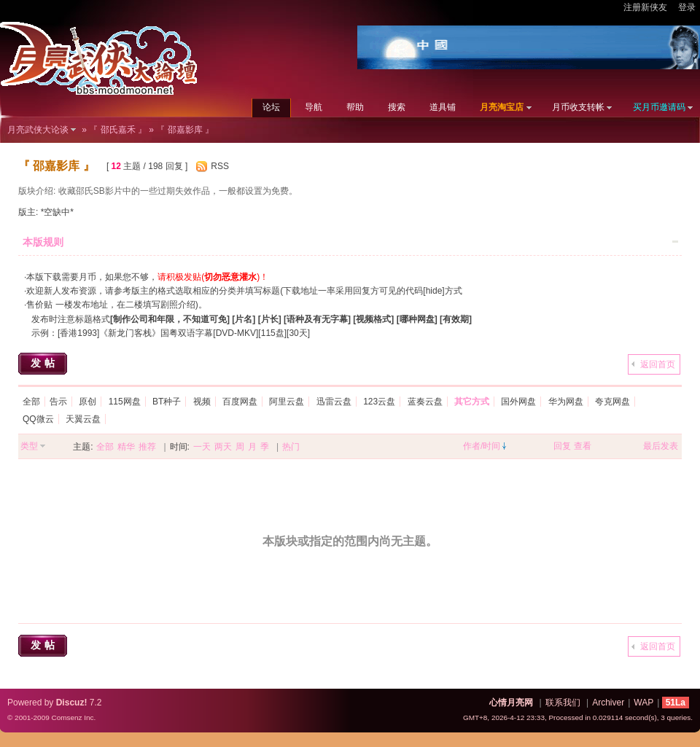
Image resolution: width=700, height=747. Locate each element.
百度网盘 (240, 402)
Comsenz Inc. (73, 717)
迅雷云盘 (334, 402)
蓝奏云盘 (425, 402)
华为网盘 (566, 402)
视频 (202, 402)
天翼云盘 (83, 419)
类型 (29, 446)
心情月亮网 (511, 703)
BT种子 (167, 402)
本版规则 (43, 242)
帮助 (355, 107)
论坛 (271, 107)
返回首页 (658, 364)
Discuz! (72, 703)
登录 (687, 7)
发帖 (44, 363)
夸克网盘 (612, 402)
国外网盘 (518, 402)
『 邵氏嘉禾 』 (118, 130)
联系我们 (563, 703)
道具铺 (443, 107)
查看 (583, 446)
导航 (314, 107)
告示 (58, 402)
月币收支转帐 (578, 107)
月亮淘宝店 (502, 107)
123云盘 (379, 402)
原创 (87, 402)
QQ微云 (38, 419)
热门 (291, 447)
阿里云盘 (287, 402)
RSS (220, 166)
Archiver (608, 703)
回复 (562, 446)
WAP (643, 703)
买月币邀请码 (659, 107)
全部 (31, 402)
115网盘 (125, 402)
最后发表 (661, 446)
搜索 (397, 107)
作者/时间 (482, 446)
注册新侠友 (645, 7)
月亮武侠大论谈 (38, 130)
